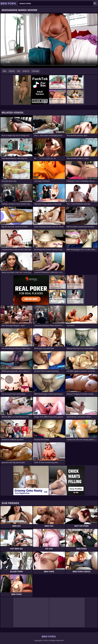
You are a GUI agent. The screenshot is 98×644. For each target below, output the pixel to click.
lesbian (12, 71)
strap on (26, 71)
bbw (4, 71)
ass (19, 71)
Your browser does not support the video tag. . (49, 41)
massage (35, 71)
